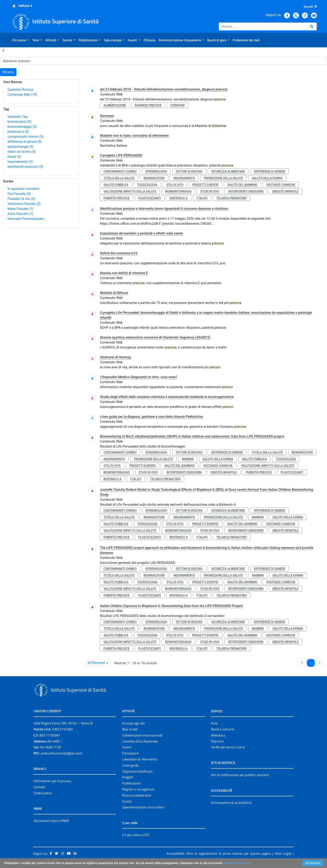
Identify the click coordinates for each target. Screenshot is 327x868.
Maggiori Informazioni (237, 863)
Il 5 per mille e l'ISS (136, 835)
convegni (178, 105)
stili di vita (175, 185)
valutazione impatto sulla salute (130, 191)
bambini (188, 459)
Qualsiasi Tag (17, 117)
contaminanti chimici (26, 137)
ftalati (14, 157)
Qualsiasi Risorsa (20, 90)
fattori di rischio (22, 152)
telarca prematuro (232, 198)
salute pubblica (116, 185)
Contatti (39, 787)
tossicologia (147, 185)
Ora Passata (19, 194)
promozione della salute (223, 178)
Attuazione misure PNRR (51, 821)
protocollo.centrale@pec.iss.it (62, 753)
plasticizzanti (150, 198)
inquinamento (20, 162)
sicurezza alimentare (228, 171)
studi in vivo (210, 191)
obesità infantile (285, 191)
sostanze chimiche (281, 185)
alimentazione (115, 105)
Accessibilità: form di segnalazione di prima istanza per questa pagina (219, 853)
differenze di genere (25, 142)
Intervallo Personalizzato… (27, 219)
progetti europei (205, 185)
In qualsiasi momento (23, 189)
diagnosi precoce (148, 105)
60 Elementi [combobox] (99, 663)
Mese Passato (21, 209)
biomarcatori (19, 122)
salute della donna (267, 178)
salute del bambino (242, 185)
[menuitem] (21, 40)
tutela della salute (119, 178)
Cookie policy (43, 793)
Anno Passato (20, 214)
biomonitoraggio (22, 127)
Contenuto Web (22, 95)
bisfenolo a (18, 132)
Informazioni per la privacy (52, 781)
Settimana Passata (24, 204)
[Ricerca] (263, 26)
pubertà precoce (116, 198)
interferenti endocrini (25, 167)
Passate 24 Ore (21, 199)
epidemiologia (21, 147)
